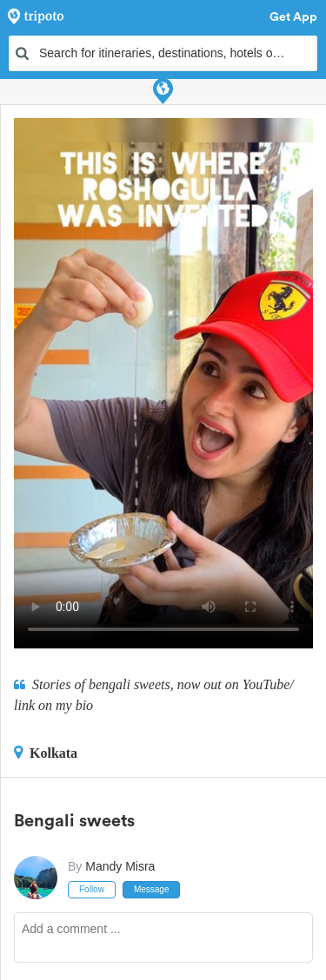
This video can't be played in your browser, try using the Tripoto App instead (163, 383)
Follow (92, 889)
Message (152, 889)
